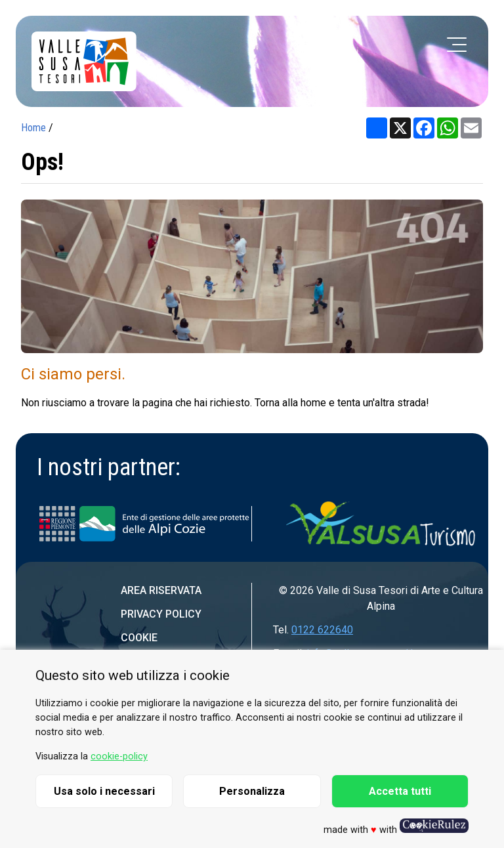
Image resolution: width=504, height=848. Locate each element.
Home (33, 128)
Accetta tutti (400, 791)
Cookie (139, 638)
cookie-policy (119, 756)
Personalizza (252, 791)
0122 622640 (322, 630)
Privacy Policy (161, 614)
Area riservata (161, 590)
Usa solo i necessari (104, 791)
